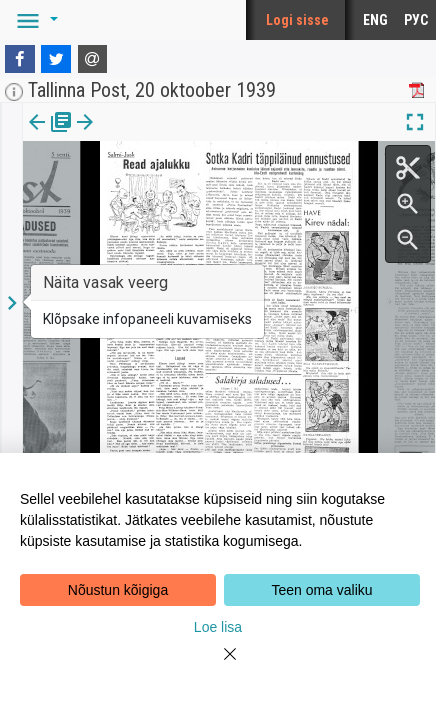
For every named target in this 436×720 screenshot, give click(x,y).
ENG (375, 20)
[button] (34, 20)
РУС (416, 20)
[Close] (218, 666)
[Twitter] (56, 59)
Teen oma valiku (321, 590)
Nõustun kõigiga (118, 590)
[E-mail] (93, 59)
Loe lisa (218, 627)
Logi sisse (297, 20)
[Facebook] (20, 59)
